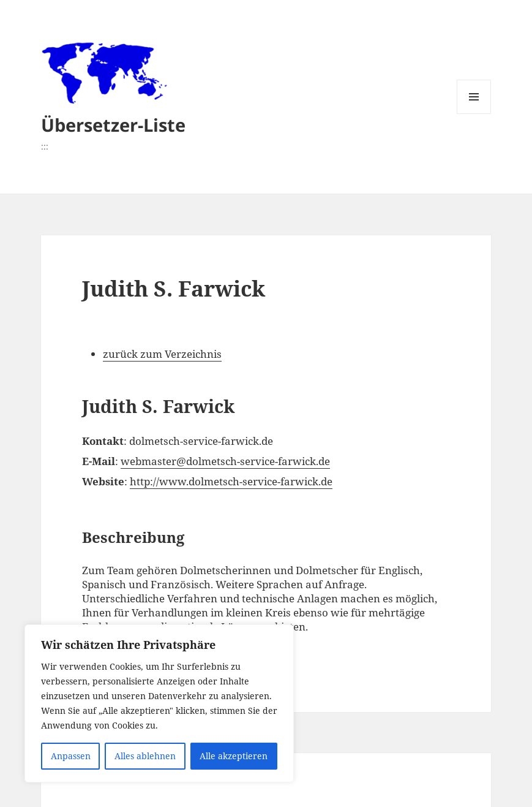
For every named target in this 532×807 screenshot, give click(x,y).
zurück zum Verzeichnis (162, 354)
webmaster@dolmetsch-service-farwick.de (225, 461)
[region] (159, 703)
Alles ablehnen (145, 756)
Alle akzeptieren (234, 756)
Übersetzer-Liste (113, 125)
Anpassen (71, 756)
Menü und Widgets (474, 114)
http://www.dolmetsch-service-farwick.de (231, 481)
